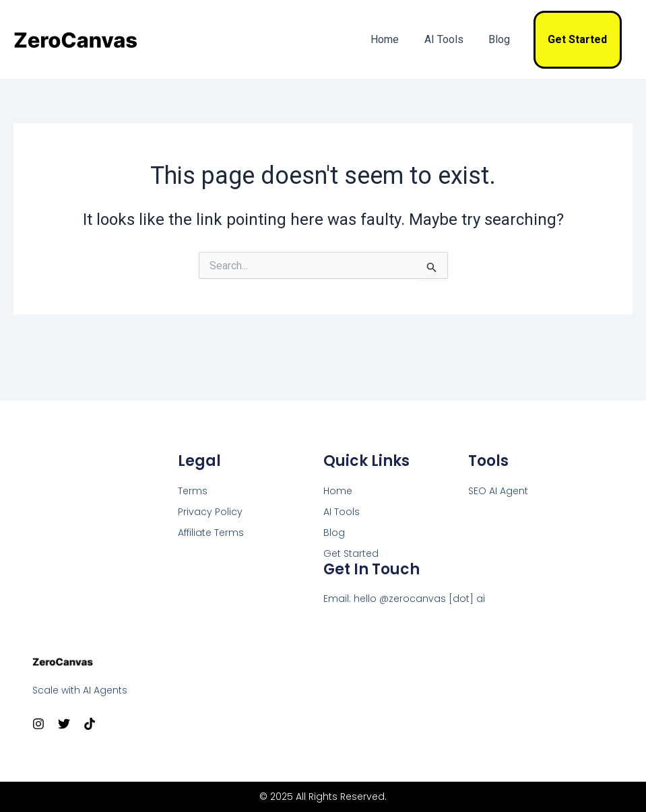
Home (397, 39)
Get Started (579, 39)
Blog (505, 39)
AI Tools (453, 39)
